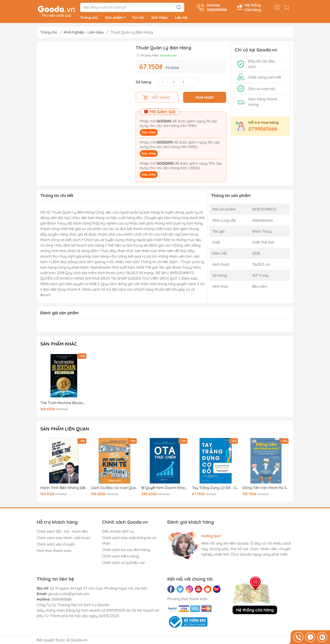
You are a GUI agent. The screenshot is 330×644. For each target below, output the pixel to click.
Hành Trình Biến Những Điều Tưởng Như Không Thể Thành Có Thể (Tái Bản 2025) (64, 488)
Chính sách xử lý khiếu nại (123, 563)
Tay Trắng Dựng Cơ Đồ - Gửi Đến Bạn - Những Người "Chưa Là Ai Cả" (216, 488)
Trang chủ (89, 18)
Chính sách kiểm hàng (120, 557)
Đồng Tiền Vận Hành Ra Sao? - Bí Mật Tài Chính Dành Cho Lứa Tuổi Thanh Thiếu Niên (266, 488)
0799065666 (263, 130)
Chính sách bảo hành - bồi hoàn (63, 538)
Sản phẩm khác (59, 345)
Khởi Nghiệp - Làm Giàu (84, 33)
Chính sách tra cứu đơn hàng (126, 550)
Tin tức (138, 18)
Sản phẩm (117, 19)
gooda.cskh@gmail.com (69, 594)
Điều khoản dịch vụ (118, 532)
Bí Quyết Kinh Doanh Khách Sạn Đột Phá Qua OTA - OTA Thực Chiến (165, 488)
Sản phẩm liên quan (65, 430)
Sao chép (149, 133)
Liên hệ (181, 18)
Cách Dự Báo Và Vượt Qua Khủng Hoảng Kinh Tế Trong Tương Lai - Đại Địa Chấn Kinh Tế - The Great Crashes (115, 488)
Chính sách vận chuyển (56, 545)
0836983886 (62, 600)
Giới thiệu (159, 18)
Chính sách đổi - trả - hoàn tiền (62, 532)
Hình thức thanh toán (54, 551)
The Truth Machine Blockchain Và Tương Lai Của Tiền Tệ (64, 404)
